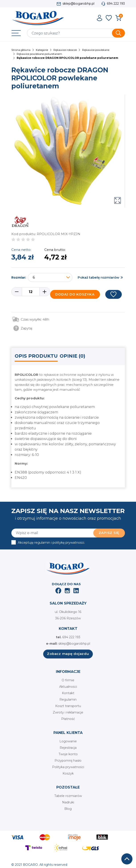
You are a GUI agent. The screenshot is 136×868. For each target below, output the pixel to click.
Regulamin (68, 700)
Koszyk (68, 773)
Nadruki (68, 802)
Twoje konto (68, 754)
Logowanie (68, 741)
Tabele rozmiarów (68, 796)
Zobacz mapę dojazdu (68, 654)
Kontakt (68, 693)
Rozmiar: (19, 277)
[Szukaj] (76, 33)
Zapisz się (109, 533)
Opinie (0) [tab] (72, 356)
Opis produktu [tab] (36, 356)
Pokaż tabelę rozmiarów (98, 277)
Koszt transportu (68, 706)
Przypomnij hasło (68, 761)
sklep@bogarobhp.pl (78, 4)
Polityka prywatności (68, 767)
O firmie (68, 680)
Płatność (68, 719)
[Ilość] (31, 292)
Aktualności (68, 687)
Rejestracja (68, 748)
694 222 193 (116, 4)
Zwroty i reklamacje (68, 712)
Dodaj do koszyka (75, 294)
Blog (68, 809)
